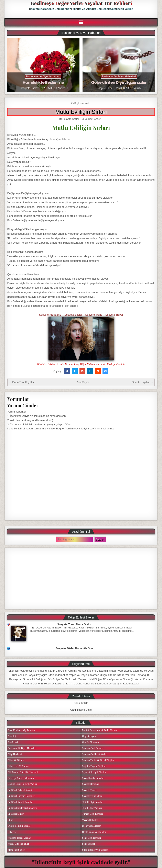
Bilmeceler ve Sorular (19, 766)
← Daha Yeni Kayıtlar (22, 382)
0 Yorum (61, 88)
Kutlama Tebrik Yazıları (19, 838)
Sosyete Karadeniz (50, 315)
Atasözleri (13, 742)
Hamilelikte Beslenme (43, 82)
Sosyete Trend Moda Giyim (74, 624)
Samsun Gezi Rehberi (93, 748)
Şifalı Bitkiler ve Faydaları (95, 850)
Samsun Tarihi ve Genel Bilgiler (98, 760)
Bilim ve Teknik (16, 760)
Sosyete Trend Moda (92, 796)
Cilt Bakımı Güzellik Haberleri (23, 772)
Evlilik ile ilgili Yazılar (19, 826)
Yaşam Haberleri (90, 820)
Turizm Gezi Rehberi (93, 814)
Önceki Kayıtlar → (143, 382)
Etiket (11, 820)
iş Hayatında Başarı (92, 826)
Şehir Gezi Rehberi (91, 838)
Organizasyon (89, 736)
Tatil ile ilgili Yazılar (92, 802)
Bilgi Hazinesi (82, 103)
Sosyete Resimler (91, 784)
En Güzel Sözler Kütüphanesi (22, 808)
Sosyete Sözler (30, 88)
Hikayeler (13, 832)
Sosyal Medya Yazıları (93, 778)
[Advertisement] (81, 578)
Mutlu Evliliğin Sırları (81, 112)
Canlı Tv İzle (81, 703)
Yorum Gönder (93, 119)
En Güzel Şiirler (16, 814)
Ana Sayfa (83, 382)
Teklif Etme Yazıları (92, 808)
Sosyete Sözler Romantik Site (74, 648)
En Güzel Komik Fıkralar (20, 802)
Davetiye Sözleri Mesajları (21, 778)
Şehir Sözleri (88, 844)
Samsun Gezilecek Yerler (94, 754)
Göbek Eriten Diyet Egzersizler (119, 82)
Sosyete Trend (94, 315)
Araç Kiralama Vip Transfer (21, 730)
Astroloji (12, 736)
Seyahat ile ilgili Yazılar (94, 772)
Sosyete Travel (114, 315)
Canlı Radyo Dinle (81, 710)
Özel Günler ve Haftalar (94, 832)
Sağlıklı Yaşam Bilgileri (94, 766)
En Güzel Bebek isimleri (20, 790)
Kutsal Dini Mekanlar (18, 844)
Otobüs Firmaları (90, 742)
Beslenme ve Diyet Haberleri (43, 77)
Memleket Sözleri (17, 850)
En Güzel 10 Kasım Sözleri (47, 628)
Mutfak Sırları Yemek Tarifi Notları (100, 730)
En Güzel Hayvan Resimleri (21, 796)
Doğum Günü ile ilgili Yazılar (22, 784)
